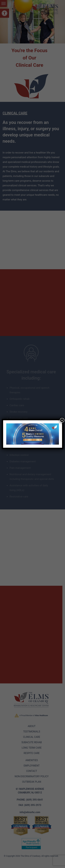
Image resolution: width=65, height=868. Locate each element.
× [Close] (62, 420)
